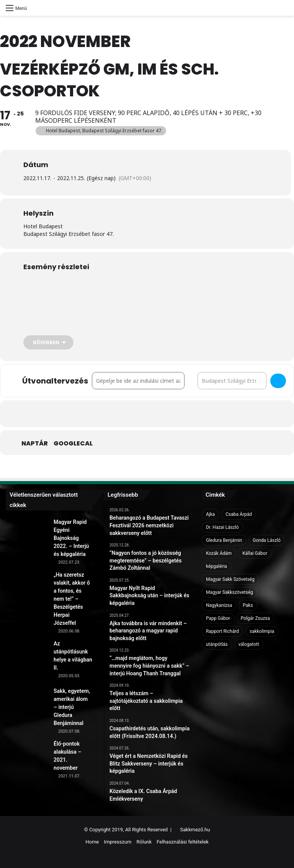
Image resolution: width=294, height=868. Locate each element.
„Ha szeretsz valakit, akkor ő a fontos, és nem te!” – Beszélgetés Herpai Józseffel (72, 599)
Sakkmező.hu (195, 830)
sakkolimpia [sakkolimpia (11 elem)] (262, 631)
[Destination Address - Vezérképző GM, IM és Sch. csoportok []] (232, 381)
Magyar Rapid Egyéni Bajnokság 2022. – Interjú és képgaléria (71, 538)
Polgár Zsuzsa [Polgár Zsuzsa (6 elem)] (255, 618)
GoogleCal (73, 444)
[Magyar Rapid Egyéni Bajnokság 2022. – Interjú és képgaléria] (27, 539)
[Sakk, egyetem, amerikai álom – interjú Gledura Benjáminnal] (27, 708)
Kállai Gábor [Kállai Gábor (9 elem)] (255, 553)
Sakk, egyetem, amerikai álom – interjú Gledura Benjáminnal (72, 707)
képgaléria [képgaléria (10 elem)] (216, 566)
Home (92, 842)
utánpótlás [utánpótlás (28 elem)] (217, 644)
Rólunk (144, 842)
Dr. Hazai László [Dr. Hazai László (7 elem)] (222, 527)
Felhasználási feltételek (182, 842)
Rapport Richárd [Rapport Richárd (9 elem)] (222, 631)
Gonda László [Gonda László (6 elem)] (267, 540)
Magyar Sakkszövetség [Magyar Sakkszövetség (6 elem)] (229, 592)
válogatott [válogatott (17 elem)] (249, 644)
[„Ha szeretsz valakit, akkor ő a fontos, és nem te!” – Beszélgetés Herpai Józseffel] (27, 592)
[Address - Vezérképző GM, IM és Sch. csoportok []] (138, 381)
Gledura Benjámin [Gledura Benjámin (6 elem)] (224, 540)
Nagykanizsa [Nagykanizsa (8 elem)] (219, 605)
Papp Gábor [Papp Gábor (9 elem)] (218, 618)
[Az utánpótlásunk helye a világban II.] (27, 661)
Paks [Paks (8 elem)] (248, 605)
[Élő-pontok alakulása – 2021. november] (27, 761)
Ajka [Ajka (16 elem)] (210, 514)
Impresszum (118, 842)
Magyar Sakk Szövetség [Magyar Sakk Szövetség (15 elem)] (230, 579)
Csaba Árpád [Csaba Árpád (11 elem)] (239, 514)
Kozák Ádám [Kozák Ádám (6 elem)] (219, 553)
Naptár (35, 444)
